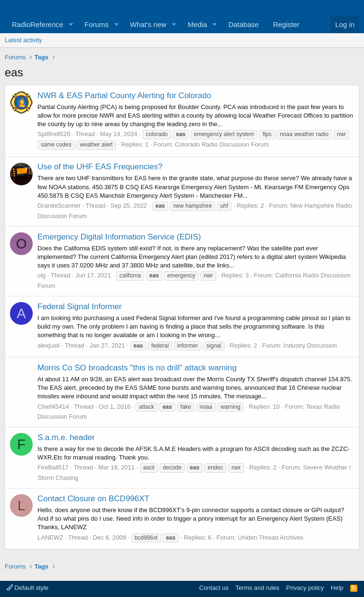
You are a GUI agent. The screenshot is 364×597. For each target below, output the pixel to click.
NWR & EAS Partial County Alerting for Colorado (124, 96)
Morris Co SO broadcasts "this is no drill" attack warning (137, 368)
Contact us (214, 588)
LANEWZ (50, 537)
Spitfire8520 (54, 134)
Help (337, 588)
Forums (96, 24)
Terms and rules (257, 588)
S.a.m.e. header (66, 437)
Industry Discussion (310, 345)
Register (286, 24)
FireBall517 (53, 467)
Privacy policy (305, 588)
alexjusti (49, 345)
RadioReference (37, 24)
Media (197, 24)
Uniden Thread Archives (271, 537)
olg (41, 275)
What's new (148, 24)
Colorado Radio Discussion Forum (222, 144)
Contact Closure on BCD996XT (93, 499)
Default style (27, 588)
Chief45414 (53, 407)
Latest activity (23, 40)
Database (244, 24)
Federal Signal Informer (80, 307)
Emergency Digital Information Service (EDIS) (119, 237)
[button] (71, 24)
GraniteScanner (59, 206)
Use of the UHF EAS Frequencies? (100, 167)
